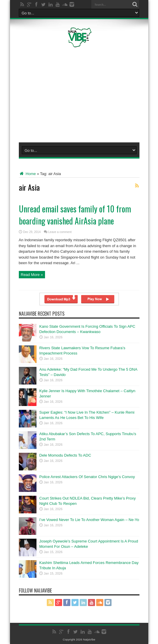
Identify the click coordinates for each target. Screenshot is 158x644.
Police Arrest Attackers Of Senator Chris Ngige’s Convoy (87, 477)
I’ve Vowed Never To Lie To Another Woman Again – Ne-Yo (89, 520)
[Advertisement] (84, 94)
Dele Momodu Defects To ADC (65, 455)
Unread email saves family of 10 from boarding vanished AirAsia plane (75, 215)
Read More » (32, 275)
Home (27, 174)
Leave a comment (60, 232)
